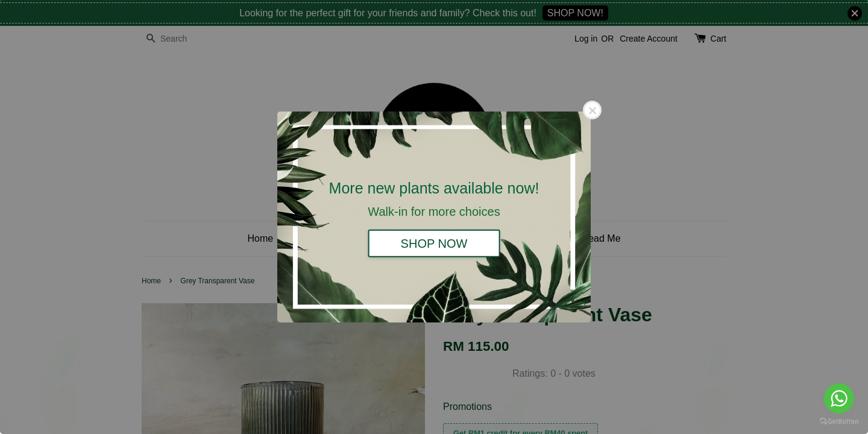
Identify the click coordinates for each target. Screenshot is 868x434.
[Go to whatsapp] (839, 398)
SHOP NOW (434, 243)
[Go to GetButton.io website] (839, 422)
